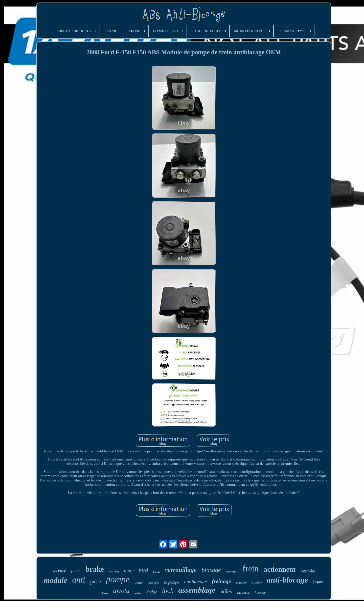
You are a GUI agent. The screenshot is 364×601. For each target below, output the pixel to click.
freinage (221, 581)
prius (76, 571)
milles (138, 593)
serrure (59, 571)
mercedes (153, 583)
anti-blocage (287, 580)
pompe (118, 579)
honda (157, 572)
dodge (152, 592)
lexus (105, 593)
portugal (232, 571)
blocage (211, 570)
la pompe (172, 582)
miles (226, 591)
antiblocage (195, 582)
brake (95, 569)
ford (143, 570)
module (56, 580)
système (257, 583)
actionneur (280, 569)
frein (251, 569)
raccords (243, 592)
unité (129, 571)
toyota (121, 591)
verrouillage (181, 570)
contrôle (308, 571)
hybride (260, 593)
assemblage (197, 590)
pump (139, 582)
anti (78, 580)
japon (318, 582)
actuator (242, 582)
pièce (96, 582)
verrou (114, 571)
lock (167, 591)
